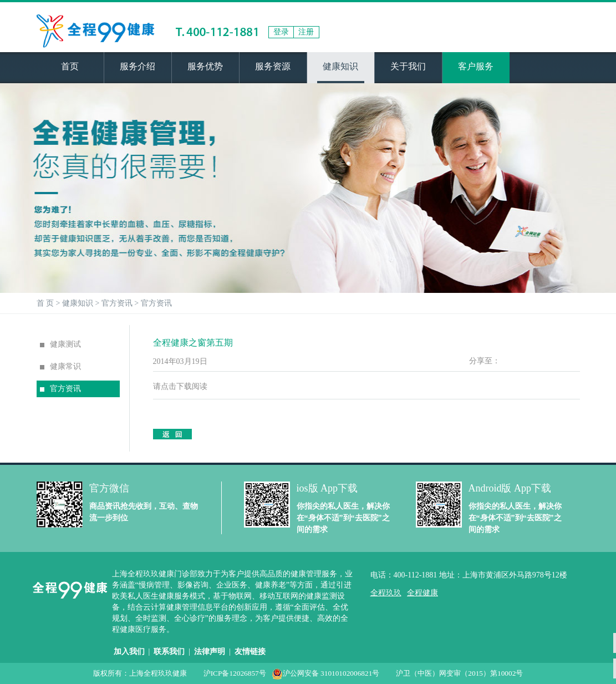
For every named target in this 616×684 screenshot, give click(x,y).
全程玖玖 (386, 593)
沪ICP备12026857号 (235, 673)
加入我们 (129, 652)
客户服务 (476, 66)
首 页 (45, 303)
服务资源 (273, 66)
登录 (281, 32)
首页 (70, 66)
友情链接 (250, 652)
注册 (306, 32)
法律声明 (210, 652)
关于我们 (408, 66)
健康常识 (60, 366)
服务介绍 (138, 66)
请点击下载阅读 (180, 386)
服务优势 (205, 66)
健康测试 (60, 344)
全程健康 (422, 593)
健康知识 (340, 66)
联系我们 (169, 652)
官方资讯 (117, 303)
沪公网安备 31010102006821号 (326, 673)
